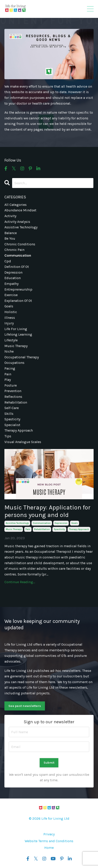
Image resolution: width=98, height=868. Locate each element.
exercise (11, 295)
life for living (16, 329)
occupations (14, 363)
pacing (10, 368)
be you (10, 238)
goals (75, 523)
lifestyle (11, 340)
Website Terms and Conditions (49, 841)
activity (10, 216)
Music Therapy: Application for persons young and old (47, 511)
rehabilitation (42, 529)
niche (9, 351)
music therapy (14, 529)
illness (10, 318)
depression (61, 523)
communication (42, 523)
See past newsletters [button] (25, 706)
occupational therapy (22, 357)
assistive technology (17, 523)
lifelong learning (18, 334)
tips (8, 436)
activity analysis (17, 222)
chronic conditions (20, 244)
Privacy (49, 834)
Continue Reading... (20, 582)
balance (11, 233)
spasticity (59, 529)
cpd (8, 261)
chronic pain (14, 250)
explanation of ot (18, 301)
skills (9, 414)
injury (9, 323)
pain (28, 529)
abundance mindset (20, 210)
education (13, 278)
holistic (11, 312)
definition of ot (17, 267)
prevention (13, 391)
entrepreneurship (18, 289)
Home (49, 848)
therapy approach (79, 529)
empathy (11, 284)
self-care (12, 408)
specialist (12, 425)
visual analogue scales (23, 442)
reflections (13, 397)
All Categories (16, 205)
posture (11, 385)
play (8, 380)
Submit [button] (49, 763)
